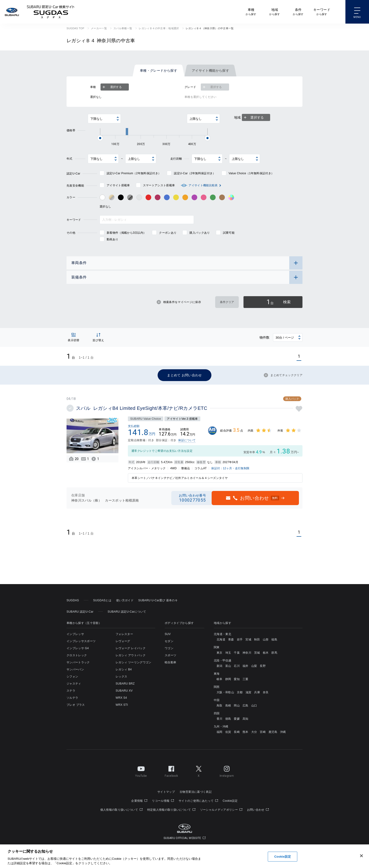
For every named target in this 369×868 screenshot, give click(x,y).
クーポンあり (168, 233)
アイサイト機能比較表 (203, 185)
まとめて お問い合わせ (184, 375)
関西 (217, 687)
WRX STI (122, 705)
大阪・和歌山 (225, 692)
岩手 (240, 640)
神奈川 (247, 653)
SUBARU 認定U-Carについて (127, 612)
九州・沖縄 (221, 727)
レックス (121, 677)
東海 (217, 674)
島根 (228, 706)
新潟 (220, 666)
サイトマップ (166, 792)
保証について (187, 440)
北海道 (221, 640)
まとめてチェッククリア (283, 375)
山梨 (254, 666)
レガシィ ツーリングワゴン (134, 662)
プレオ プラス (76, 705)
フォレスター (124, 634)
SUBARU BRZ (125, 684)
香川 (220, 719)
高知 (245, 719)
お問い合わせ (258, 810)
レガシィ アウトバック (131, 655)
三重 (245, 679)
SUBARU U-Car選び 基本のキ (158, 600)
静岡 (228, 679)
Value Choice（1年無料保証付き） (251, 173)
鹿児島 (273, 732)
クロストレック (77, 655)
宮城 (248, 640)
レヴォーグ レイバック (131, 648)
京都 (240, 692)
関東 (217, 647)
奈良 (266, 692)
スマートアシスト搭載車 (159, 185)
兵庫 (257, 692)
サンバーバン (75, 669)
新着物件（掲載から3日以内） (126, 233)
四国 (217, 713)
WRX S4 (121, 698)
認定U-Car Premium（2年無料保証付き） (134, 173)
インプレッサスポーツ (81, 641)
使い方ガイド (125, 600)
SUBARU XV (124, 691)
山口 (254, 706)
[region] (184, 856)
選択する (112, 87)
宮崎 (263, 732)
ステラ (71, 691)
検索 (279, 302)
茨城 (257, 653)
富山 (228, 666)
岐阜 (220, 679)
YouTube (141, 771)
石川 (237, 666)
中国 (217, 700)
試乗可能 (229, 233)
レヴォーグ (123, 641)
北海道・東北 (222, 634)
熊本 (245, 732)
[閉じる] (361, 856)
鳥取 (220, 706)
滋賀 (249, 692)
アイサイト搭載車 (118, 185)
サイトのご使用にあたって (198, 801)
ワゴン (169, 648)
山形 (266, 640)
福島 (274, 640)
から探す (251, 11)
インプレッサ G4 (78, 648)
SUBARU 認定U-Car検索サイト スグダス (51, 12)
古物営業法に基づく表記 (196, 792)
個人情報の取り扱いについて (121, 810)
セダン (169, 641)
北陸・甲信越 (222, 660)
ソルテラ (72, 698)
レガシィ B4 (124, 669)
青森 (231, 640)
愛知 (237, 679)
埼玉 (228, 653)
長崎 (237, 732)
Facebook (171, 771)
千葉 (237, 653)
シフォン (72, 677)
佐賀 (228, 732)
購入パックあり (200, 233)
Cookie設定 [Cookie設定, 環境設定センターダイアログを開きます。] (283, 857)
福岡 (220, 732)
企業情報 (139, 801)
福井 (245, 666)
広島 (245, 706)
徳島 (228, 719)
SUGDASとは (102, 600)
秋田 (257, 640)
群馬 (274, 653)
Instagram (227, 771)
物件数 (265, 337)
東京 (220, 653)
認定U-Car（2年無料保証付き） (195, 173)
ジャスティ (74, 684)
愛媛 (237, 719)
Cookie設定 (230, 801)
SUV (168, 634)
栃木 (266, 653)
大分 (254, 732)
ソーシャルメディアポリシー (221, 810)
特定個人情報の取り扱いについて (171, 810)
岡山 (237, 706)
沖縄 (283, 732)
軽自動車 (170, 662)
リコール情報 (163, 801)
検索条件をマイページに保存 (179, 302)
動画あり (112, 239)
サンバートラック (78, 662)
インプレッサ (75, 634)
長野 (263, 666)
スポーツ (170, 655)
